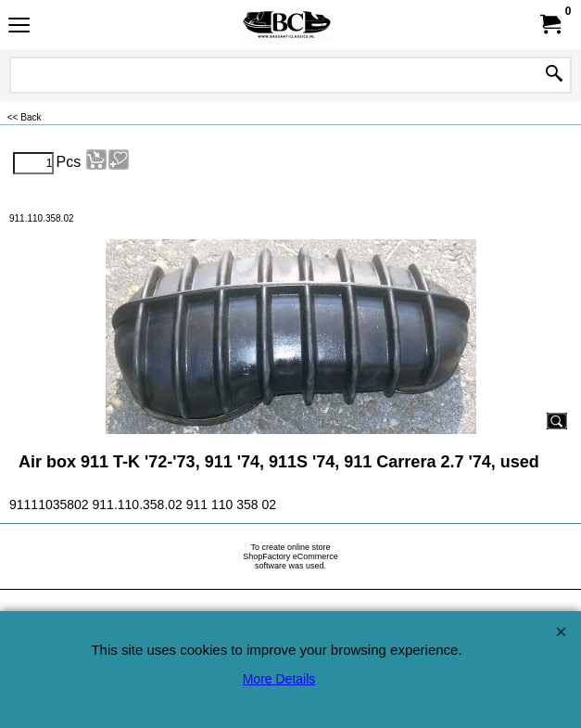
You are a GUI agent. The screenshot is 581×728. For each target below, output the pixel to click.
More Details (279, 679)
